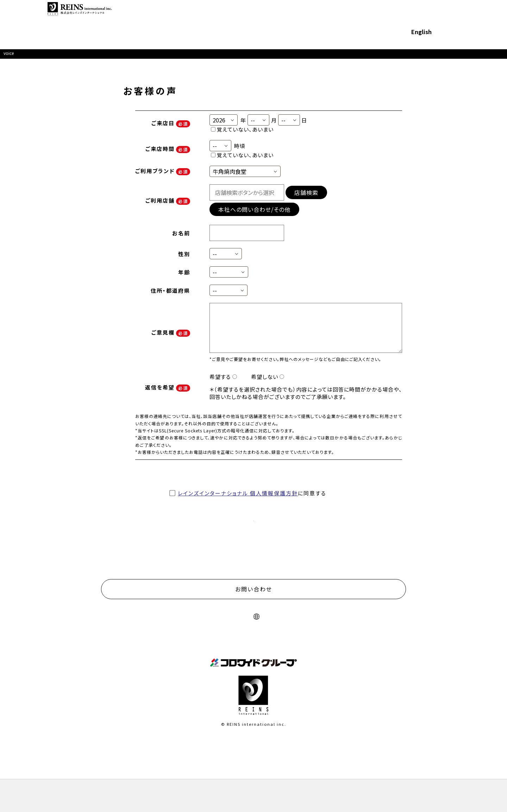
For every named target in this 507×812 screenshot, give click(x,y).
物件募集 (343, 18)
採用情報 (373, 18)
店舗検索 (306, 199)
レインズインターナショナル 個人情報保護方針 (238, 498)
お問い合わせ (451, 18)
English (401, 18)
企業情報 (172, 18)
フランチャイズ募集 (301, 18)
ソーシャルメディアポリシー (310, 665)
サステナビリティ (250, 18)
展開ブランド (206, 18)
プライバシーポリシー (250, 665)
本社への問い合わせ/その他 (252, 216)
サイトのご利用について (193, 665)
